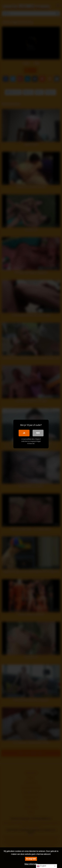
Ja (24, 433)
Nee (38, 433)
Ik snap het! (31, 859)
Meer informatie (31, 864)
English (41, 866)
